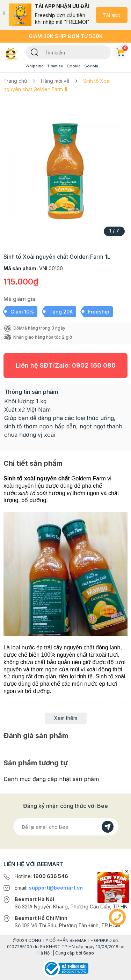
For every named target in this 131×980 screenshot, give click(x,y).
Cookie (74, 66)
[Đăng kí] (108, 827)
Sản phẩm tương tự (36, 763)
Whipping (35, 66)
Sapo (89, 953)
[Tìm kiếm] (34, 52)
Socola (91, 66)
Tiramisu (55, 66)
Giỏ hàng (122, 51)
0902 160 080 (94, 365)
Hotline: (41, 876)
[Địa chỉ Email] (66, 827)
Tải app (112, 15)
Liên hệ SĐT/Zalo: (66, 365)
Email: (49, 888)
